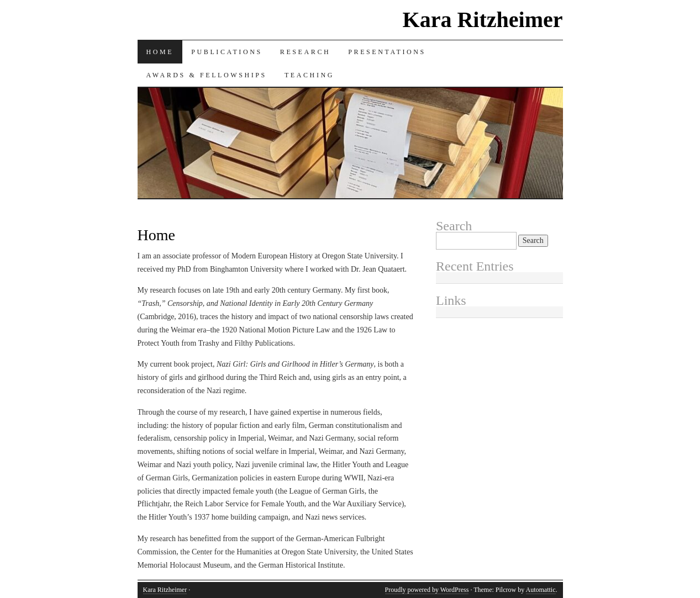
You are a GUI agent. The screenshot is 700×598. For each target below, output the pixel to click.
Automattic (541, 590)
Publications (227, 52)
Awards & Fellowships (207, 75)
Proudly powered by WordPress (427, 590)
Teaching (309, 75)
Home (160, 52)
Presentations (387, 52)
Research (305, 52)
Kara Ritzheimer (483, 20)
